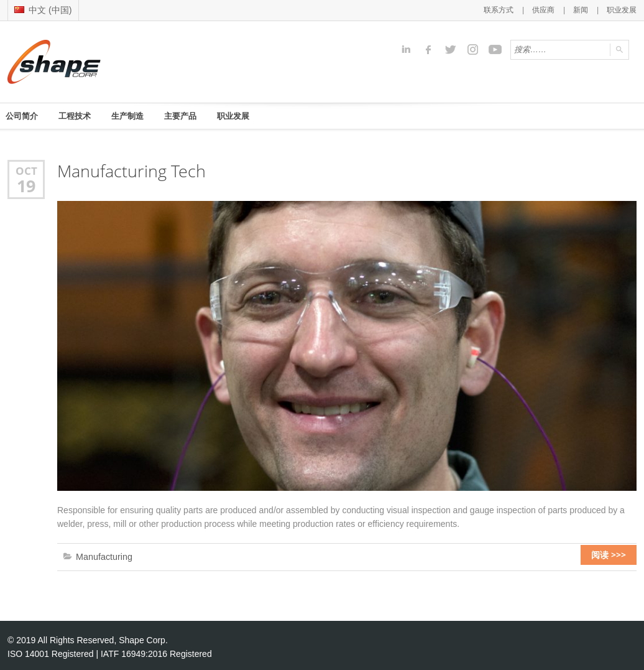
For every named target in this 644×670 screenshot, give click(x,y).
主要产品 (195, 115)
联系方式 (505, 9)
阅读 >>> (615, 555)
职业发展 (623, 9)
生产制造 (138, 115)
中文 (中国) (41, 9)
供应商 (548, 9)
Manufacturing (101, 555)
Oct (26, 170)
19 (26, 184)
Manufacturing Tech (128, 170)
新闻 (584, 9)
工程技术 (81, 115)
